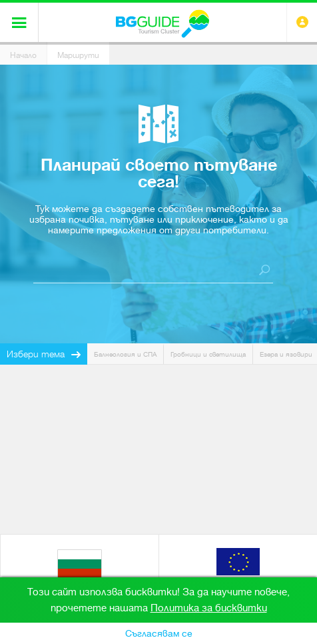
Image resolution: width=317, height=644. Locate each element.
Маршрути (78, 55)
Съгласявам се (159, 633)
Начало (23, 55)
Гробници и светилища (208, 354)
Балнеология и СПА (125, 354)
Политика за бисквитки (209, 608)
